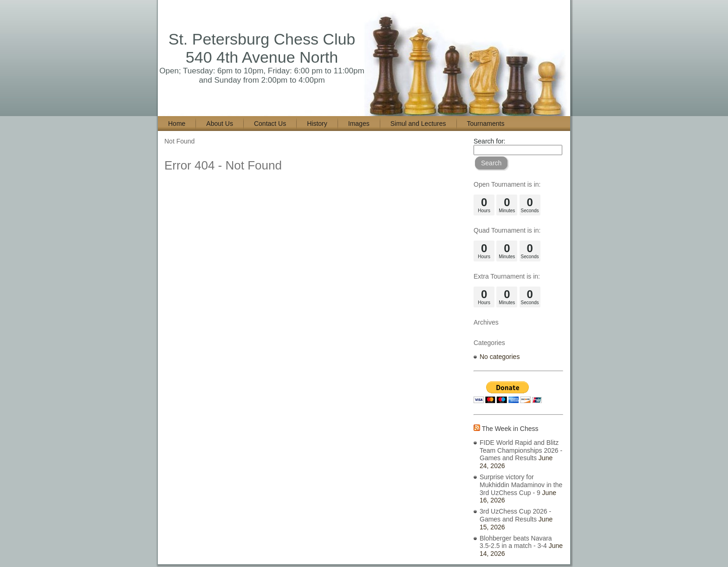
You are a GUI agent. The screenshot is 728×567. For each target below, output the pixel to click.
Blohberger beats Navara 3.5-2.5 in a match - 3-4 (516, 542)
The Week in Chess (510, 429)
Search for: (489, 141)
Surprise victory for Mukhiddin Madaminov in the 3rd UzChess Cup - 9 (521, 485)
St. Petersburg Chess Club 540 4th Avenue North (262, 48)
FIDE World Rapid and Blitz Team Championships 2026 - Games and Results (521, 450)
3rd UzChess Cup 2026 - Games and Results (515, 515)
